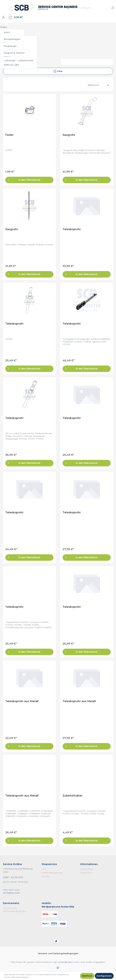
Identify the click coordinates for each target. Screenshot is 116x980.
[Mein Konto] (4, 17)
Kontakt (46, 876)
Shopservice (49, 864)
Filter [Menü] (58, 71)
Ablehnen (87, 976)
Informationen (89, 864)
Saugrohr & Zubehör (14, 53)
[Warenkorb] (16, 17)
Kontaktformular (11, 893)
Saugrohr (69, 135)
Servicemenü (11, 903)
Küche (7, 56)
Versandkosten (65, 962)
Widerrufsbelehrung (52, 873)
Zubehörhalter (72, 796)
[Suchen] (113, 8)
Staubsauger (10, 46)
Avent (7, 32)
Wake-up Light (11, 65)
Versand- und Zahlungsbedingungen (58, 953)
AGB (44, 869)
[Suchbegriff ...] (93, 8)
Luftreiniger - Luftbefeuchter (19, 61)
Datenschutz (87, 869)
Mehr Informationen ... (21, 977)
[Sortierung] (98, 85)
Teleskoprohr (72, 229)
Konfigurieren (104, 976)
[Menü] (68, 8)
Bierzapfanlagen (12, 39)
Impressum (86, 873)
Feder (9, 135)
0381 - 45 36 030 (13, 877)
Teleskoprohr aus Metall (22, 701)
